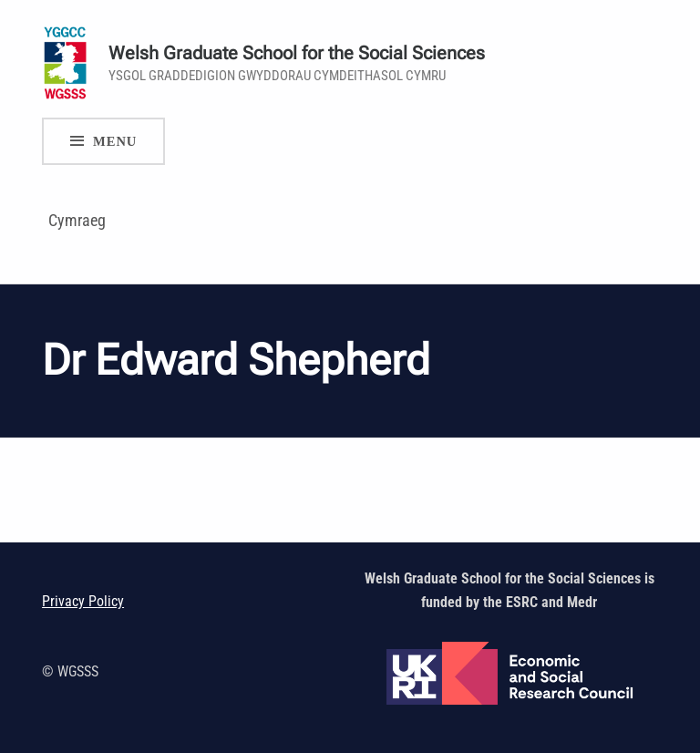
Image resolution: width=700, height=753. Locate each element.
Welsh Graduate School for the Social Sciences (297, 53)
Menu (115, 141)
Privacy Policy (83, 601)
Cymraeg (77, 220)
